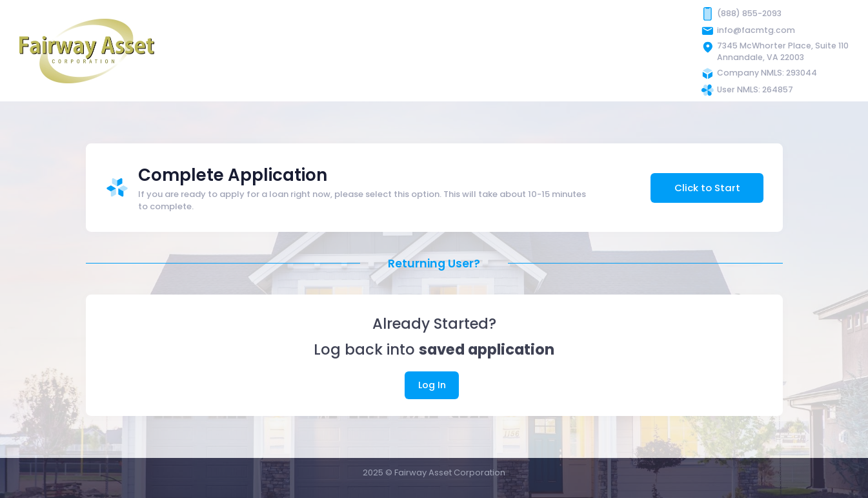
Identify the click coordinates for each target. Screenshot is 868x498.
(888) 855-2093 (749, 13)
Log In (432, 385)
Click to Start (707, 188)
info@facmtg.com (756, 30)
